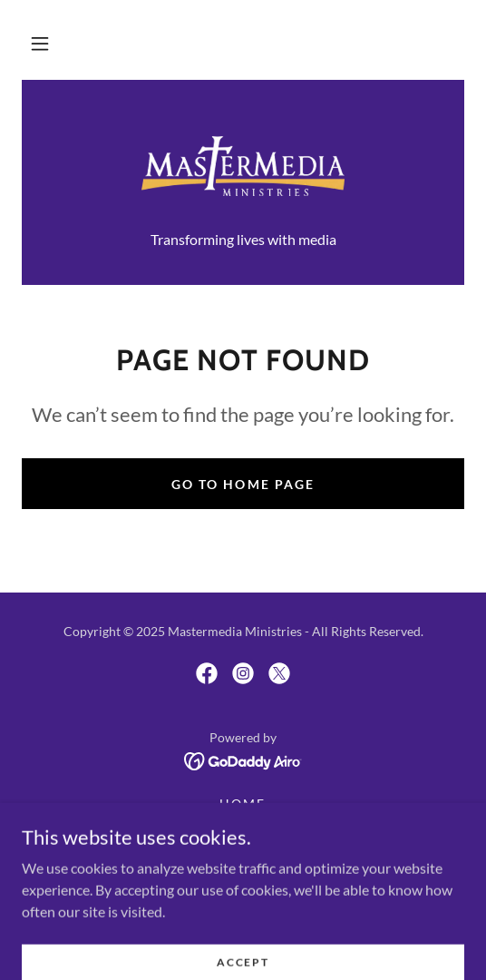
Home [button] (243, 804)
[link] (243, 166)
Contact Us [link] (243, 849)
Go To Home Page (243, 484)
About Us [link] (243, 826)
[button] (40, 44)
